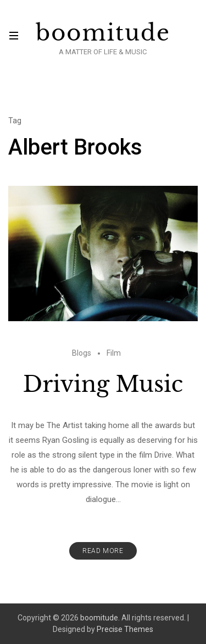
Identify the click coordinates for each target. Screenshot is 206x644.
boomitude (103, 33)
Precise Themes (125, 629)
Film (114, 353)
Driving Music (103, 384)
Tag (15, 121)
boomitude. (100, 618)
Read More (103, 551)
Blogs (82, 353)
